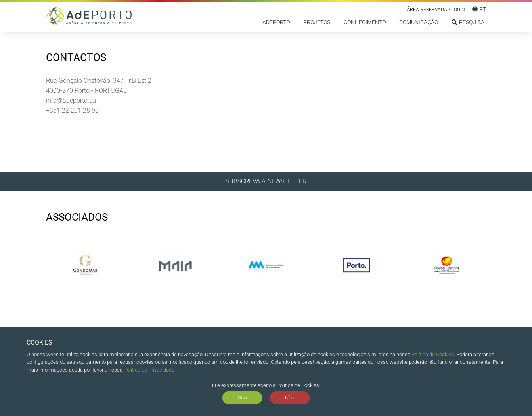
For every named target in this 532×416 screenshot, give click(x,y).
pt (479, 9)
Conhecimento (365, 22)
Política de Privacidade (149, 370)
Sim (242, 398)
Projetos (317, 22)
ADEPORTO (276, 22)
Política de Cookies (433, 354)
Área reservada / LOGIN (436, 10)
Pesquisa (468, 22)
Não (290, 398)
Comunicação (419, 22)
